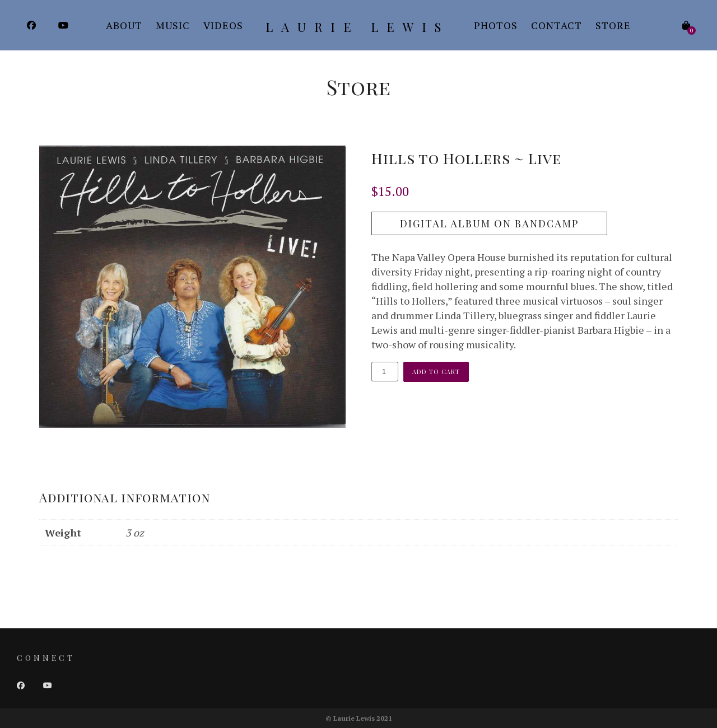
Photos (496, 25)
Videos (223, 25)
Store (613, 25)
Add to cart (436, 372)
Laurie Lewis (357, 27)
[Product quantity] (385, 372)
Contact (557, 25)
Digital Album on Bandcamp (489, 223)
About (124, 25)
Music (173, 25)
